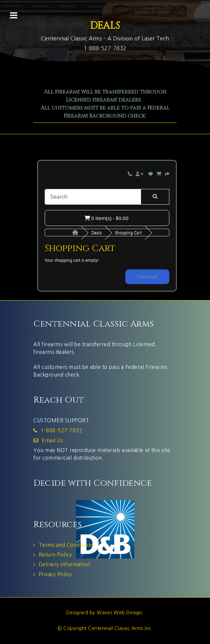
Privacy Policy (55, 574)
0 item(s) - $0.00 (106, 218)
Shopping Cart (128, 233)
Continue (147, 277)
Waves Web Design (119, 613)
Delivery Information (64, 564)
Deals (96, 233)
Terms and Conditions (66, 545)
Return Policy (55, 555)
